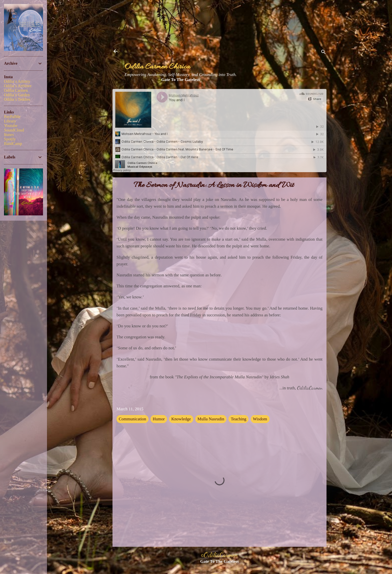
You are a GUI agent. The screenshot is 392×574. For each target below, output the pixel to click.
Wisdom (260, 419)
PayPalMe (12, 117)
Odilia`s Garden (17, 95)
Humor (159, 419)
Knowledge (181, 419)
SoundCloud (14, 130)
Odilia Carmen (16, 90)
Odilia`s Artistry (17, 81)
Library (10, 121)
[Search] (323, 53)
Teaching (238, 419)
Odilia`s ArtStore (18, 86)
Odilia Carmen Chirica (157, 67)
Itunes (9, 135)
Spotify (10, 139)
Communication (132, 419)
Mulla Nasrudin (211, 419)
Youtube (11, 126)
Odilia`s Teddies (17, 99)
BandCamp (13, 144)
